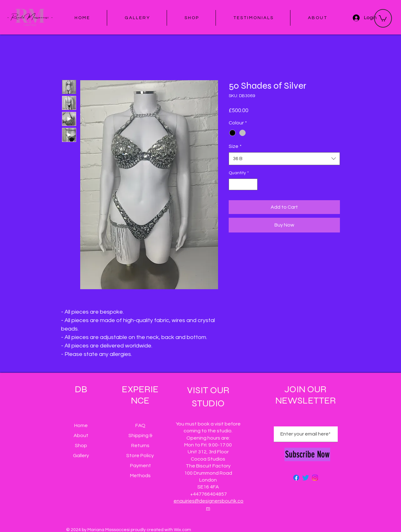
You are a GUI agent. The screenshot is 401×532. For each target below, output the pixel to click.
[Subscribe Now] (307, 454)
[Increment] (253, 184)
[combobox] (284, 159)
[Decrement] (234, 184)
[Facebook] (296, 478)
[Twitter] (306, 478)
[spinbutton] (243, 184)
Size (235, 146)
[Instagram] (315, 478)
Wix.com (182, 530)
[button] (383, 18)
